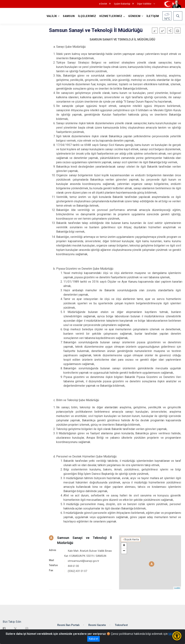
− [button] (124, 551)
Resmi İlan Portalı (68, 625)
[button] (170, 31)
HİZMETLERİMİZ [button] (111, 16)
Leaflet (177, 588)
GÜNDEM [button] (134, 16)
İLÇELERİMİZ (87, 16)
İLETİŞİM (153, 16)
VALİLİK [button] (52, 16)
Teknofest (121, 625)
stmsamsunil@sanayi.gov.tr (83, 561)
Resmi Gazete (97, 625)
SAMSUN (69, 16)
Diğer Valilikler (145, 4)
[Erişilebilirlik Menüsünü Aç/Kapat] (177, 636)
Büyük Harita (132, 539)
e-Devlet (103, 4)
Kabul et (93, 639)
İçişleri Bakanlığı (122, 4)
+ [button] (124, 546)
